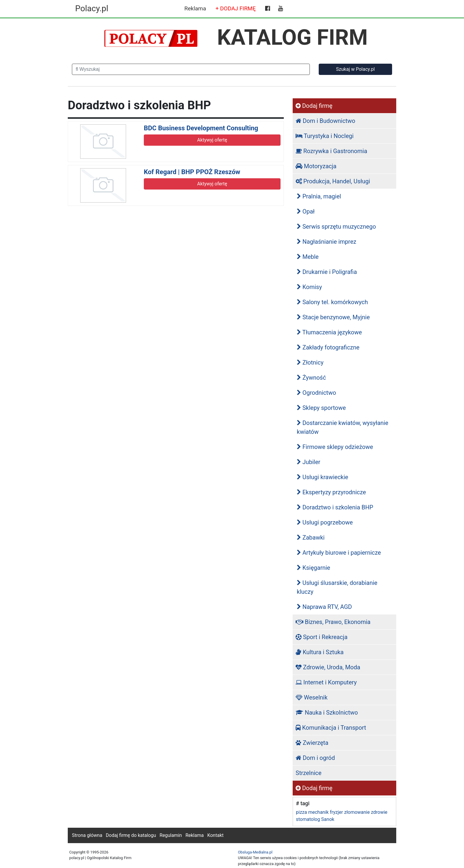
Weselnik (312, 697)
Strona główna (87, 835)
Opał (306, 211)
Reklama (195, 8)
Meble (308, 257)
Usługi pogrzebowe (325, 522)
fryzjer (336, 812)
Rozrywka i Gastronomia (331, 151)
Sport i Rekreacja (322, 637)
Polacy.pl (92, 8)
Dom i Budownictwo (325, 121)
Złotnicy (310, 362)
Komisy (309, 287)
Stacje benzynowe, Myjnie (333, 317)
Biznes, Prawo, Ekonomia (333, 622)
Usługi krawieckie (323, 477)
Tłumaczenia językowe (329, 332)
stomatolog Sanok (315, 819)
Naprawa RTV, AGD (324, 607)
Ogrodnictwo (316, 393)
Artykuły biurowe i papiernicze (339, 553)
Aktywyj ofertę (212, 140)
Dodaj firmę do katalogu (131, 835)
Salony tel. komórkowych (332, 302)
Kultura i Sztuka (320, 652)
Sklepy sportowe (321, 408)
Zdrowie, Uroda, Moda (328, 667)
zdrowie (379, 812)
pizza (301, 812)
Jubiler (308, 462)
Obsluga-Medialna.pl (255, 852)
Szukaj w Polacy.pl (356, 69)
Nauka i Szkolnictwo (327, 713)
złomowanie (357, 812)
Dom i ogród (315, 758)
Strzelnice (308, 773)
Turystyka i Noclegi (325, 136)
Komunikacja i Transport (331, 728)
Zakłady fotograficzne (328, 347)
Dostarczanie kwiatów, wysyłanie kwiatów (343, 427)
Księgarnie (314, 568)
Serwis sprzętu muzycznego (336, 227)
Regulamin (171, 835)
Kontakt (215, 835)
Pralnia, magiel (319, 196)
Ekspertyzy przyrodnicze (331, 492)
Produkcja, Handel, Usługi (333, 181)
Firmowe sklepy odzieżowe (335, 447)
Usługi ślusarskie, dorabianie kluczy (337, 587)
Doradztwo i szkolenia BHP (335, 507)
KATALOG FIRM (293, 37)
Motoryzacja (316, 166)
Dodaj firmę (314, 106)
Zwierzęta (312, 743)
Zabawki (311, 538)
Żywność (311, 378)
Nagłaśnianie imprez (327, 242)
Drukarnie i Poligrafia (327, 272)
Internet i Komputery (326, 682)
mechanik (318, 812)
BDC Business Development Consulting (201, 128)
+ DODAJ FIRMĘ (236, 8)
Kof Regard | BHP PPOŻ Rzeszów (192, 172)
